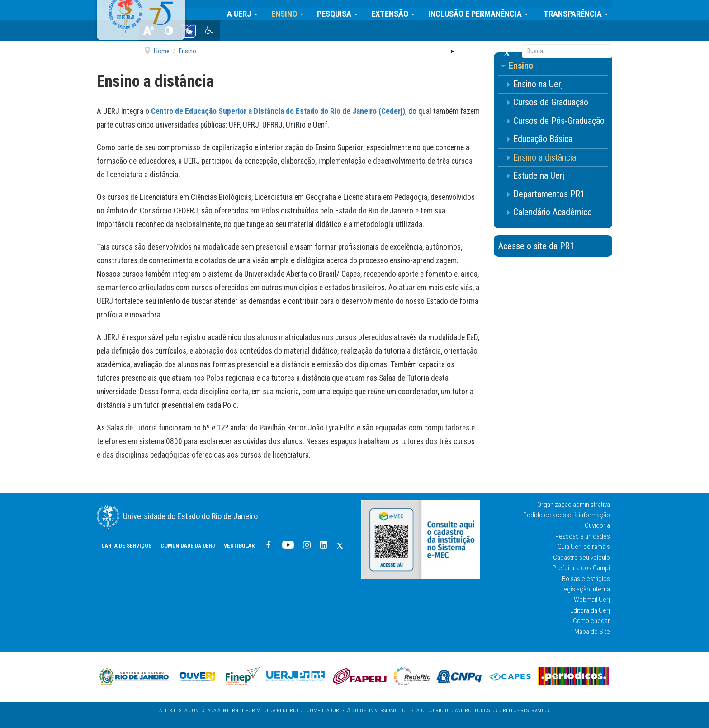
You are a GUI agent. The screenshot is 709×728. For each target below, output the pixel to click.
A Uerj (246, 10)
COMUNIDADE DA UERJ (323, 32)
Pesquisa (341, 10)
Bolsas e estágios (586, 579)
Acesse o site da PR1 (536, 246)
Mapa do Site (592, 632)
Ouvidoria (597, 525)
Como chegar (591, 621)
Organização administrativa (574, 505)
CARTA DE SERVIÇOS (262, 32)
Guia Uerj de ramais (584, 547)
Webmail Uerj (592, 600)
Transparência (579, 10)
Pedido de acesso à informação (567, 515)
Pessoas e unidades (583, 536)
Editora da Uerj (590, 610)
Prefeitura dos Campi (581, 568)
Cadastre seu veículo (581, 558)
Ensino (291, 10)
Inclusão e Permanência (482, 10)
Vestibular (374, 32)
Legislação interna (585, 589)
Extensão (397, 10)
